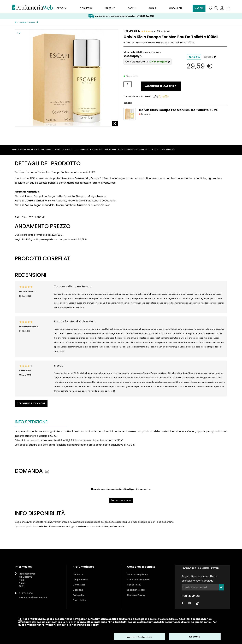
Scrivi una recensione (31, 403)
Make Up (110, 8)
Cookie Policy (134, 585)
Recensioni (97, 150)
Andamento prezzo (52, 150)
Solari (153, 8)
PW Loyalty (78, 595)
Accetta (195, 637)
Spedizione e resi (136, 590)
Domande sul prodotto (139, 150)
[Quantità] (128, 84)
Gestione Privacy (136, 595)
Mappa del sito (81, 580)
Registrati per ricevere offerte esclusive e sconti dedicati (199, 578)
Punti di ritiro (79, 600)
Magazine (78, 590)
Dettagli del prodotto (26, 150)
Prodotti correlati (77, 150)
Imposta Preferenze (139, 638)
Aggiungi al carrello (161, 86)
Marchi (199, 8)
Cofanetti (175, 8)
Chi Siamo (78, 574)
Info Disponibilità (165, 150)
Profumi (62, 8)
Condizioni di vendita (138, 580)
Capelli (132, 8)
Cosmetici (86, 8)
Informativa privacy (137, 574)
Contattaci (79, 585)
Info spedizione (114, 150)
